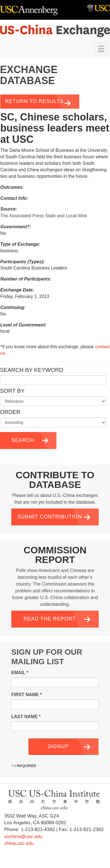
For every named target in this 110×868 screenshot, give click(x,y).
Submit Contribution (50, 517)
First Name (27, 695)
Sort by (12, 391)
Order (10, 412)
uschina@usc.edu (23, 837)
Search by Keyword (32, 370)
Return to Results (34, 101)
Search (23, 440)
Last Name (26, 717)
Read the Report (49, 619)
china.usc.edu (19, 843)
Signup (58, 746)
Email (20, 673)
